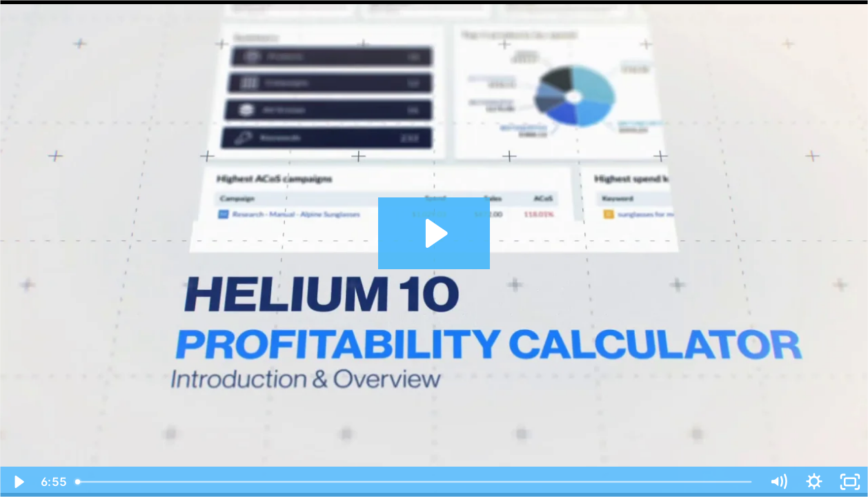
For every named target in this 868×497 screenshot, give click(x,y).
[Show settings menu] (814, 482)
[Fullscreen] (850, 482)
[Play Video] (18, 482)
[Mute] (778, 482)
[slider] (415, 482)
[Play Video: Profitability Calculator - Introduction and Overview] (434, 233)
